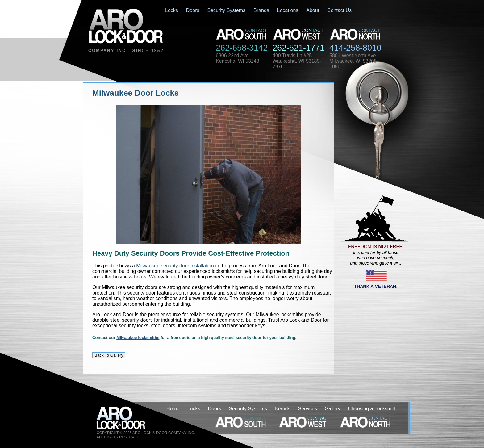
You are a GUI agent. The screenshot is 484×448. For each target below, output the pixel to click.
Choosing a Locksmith (372, 409)
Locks (172, 10)
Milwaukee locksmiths (138, 338)
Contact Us (339, 10)
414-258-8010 (355, 48)
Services (307, 409)
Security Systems (226, 10)
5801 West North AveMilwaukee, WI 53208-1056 (354, 61)
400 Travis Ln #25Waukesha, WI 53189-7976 (297, 61)
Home (173, 409)
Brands (261, 10)
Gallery (333, 409)
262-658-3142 (242, 48)
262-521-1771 (298, 48)
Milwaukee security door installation (175, 266)
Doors (193, 10)
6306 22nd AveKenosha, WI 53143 (238, 58)
